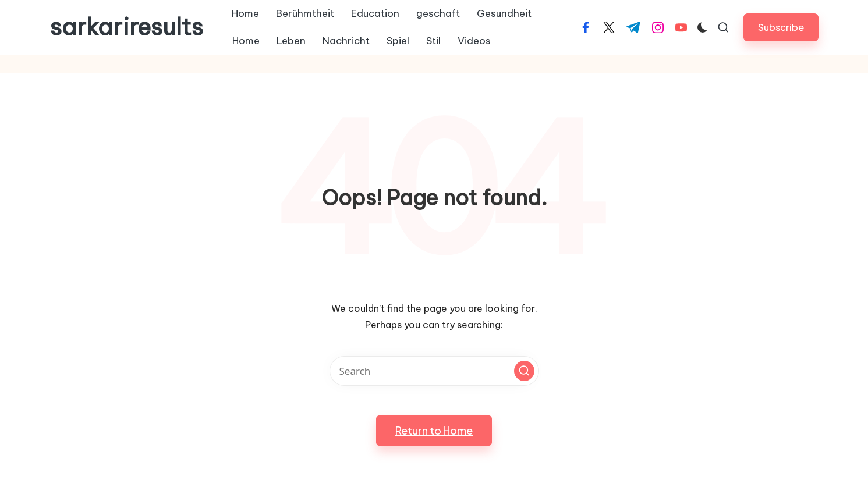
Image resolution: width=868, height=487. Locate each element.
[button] (781, 27)
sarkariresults (127, 27)
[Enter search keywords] (434, 371)
